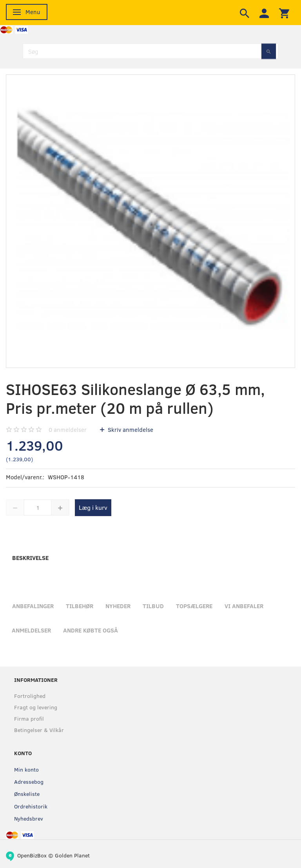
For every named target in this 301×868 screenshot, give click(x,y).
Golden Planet (72, 855)
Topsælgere (194, 606)
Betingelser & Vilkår (39, 730)
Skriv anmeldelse (130, 429)
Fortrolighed (30, 696)
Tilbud (153, 606)
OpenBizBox (32, 855)
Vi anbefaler (244, 606)
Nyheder (118, 606)
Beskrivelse (30, 558)
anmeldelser (68, 429)
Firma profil (29, 719)
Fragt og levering (36, 707)
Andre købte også (91, 630)
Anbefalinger (33, 606)
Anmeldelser (31, 630)
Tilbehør (80, 606)
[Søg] (269, 51)
